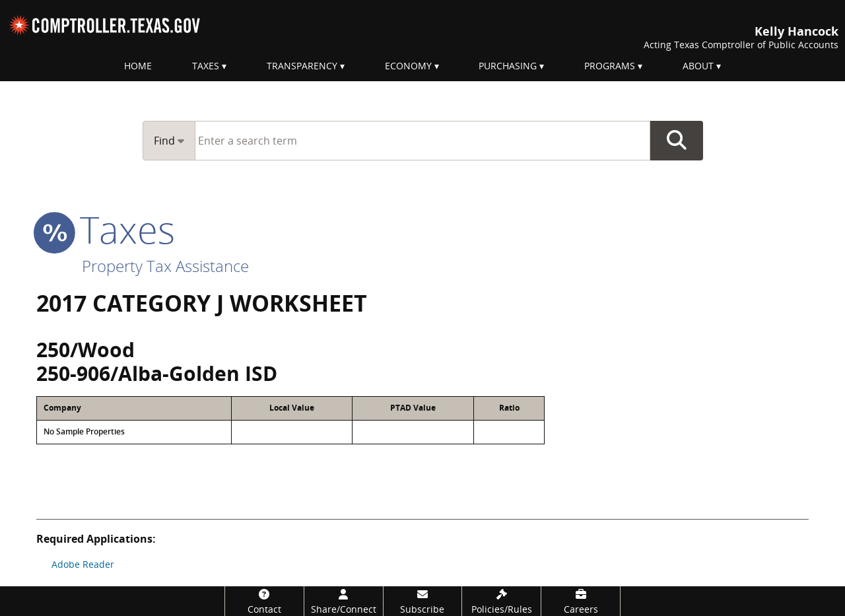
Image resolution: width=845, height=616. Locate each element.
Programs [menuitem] (610, 66)
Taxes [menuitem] (206, 66)
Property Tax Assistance (165, 266)
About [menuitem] (698, 66)
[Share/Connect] (344, 601)
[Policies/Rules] (501, 601)
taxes (106, 229)
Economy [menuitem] (408, 66)
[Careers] (581, 601)
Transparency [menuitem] (302, 66)
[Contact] (264, 601)
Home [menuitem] (138, 66)
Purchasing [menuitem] (508, 66)
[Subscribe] (423, 601)
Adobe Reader (83, 564)
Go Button (677, 141)
